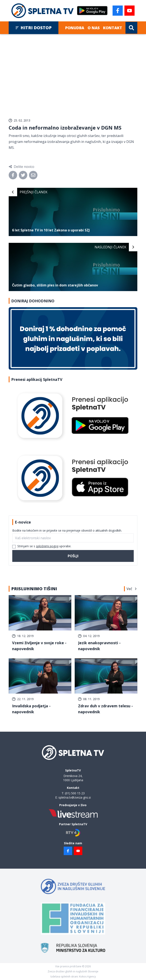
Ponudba (75, 28)
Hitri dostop (34, 28)
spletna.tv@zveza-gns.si (75, 797)
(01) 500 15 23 (75, 793)
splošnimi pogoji (47, 546)
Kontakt (113, 28)
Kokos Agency (87, 977)
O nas (94, 28)
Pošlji (73, 556)
